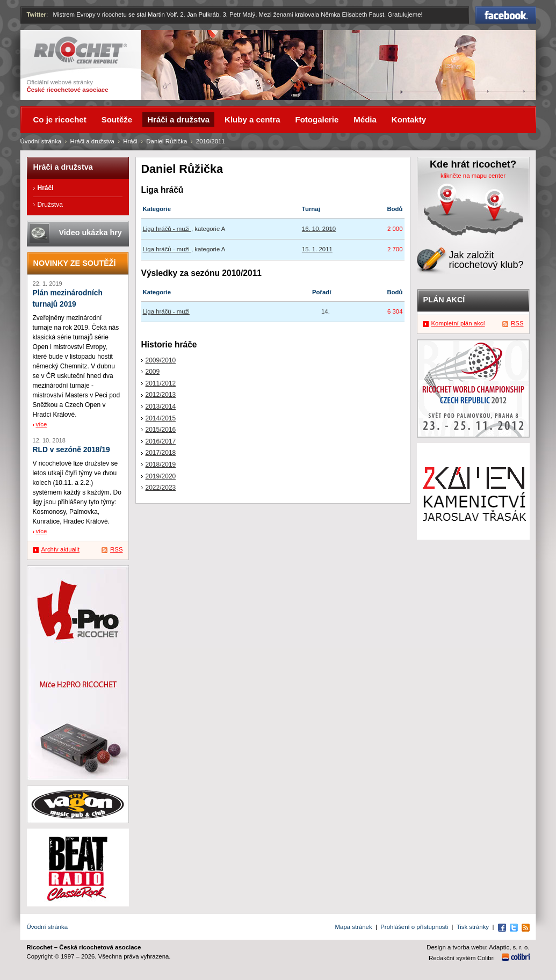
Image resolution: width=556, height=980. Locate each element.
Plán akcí (444, 300)
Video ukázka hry (91, 233)
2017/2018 (161, 453)
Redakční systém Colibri (462, 958)
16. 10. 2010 (319, 229)
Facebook (506, 15)
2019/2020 (161, 476)
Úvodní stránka (41, 141)
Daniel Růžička (167, 141)
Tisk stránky (473, 927)
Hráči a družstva (92, 141)
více (42, 424)
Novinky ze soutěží (75, 263)
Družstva (50, 205)
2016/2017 (161, 441)
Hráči (130, 141)
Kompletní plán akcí (458, 323)
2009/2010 (161, 360)
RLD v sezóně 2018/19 (71, 450)
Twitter (37, 14)
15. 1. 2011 (317, 249)
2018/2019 (161, 464)
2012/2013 (161, 395)
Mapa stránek (354, 927)
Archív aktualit (61, 549)
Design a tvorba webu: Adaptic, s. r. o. (478, 947)
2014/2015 (161, 418)
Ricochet (80, 50)
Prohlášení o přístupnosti (414, 927)
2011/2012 (161, 383)
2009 (153, 372)
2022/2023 (161, 488)
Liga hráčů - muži (167, 229)
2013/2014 (161, 406)
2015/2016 (161, 430)
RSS (116, 549)
